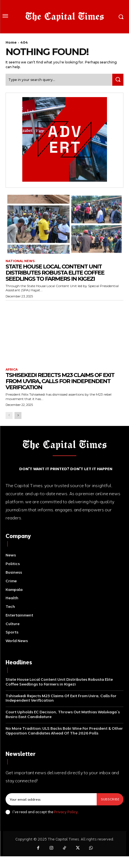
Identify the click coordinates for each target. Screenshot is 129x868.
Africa (12, 370)
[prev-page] (9, 415)
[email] (51, 799)
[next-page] (18, 415)
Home (11, 42)
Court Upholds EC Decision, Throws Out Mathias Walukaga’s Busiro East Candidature (63, 714)
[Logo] (65, 17)
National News (20, 261)
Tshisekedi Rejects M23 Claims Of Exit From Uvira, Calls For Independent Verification (60, 381)
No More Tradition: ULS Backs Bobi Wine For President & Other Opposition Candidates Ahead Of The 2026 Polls (64, 731)
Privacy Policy (66, 812)
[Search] (118, 80)
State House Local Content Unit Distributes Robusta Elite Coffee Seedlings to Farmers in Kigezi (55, 273)
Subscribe (110, 799)
